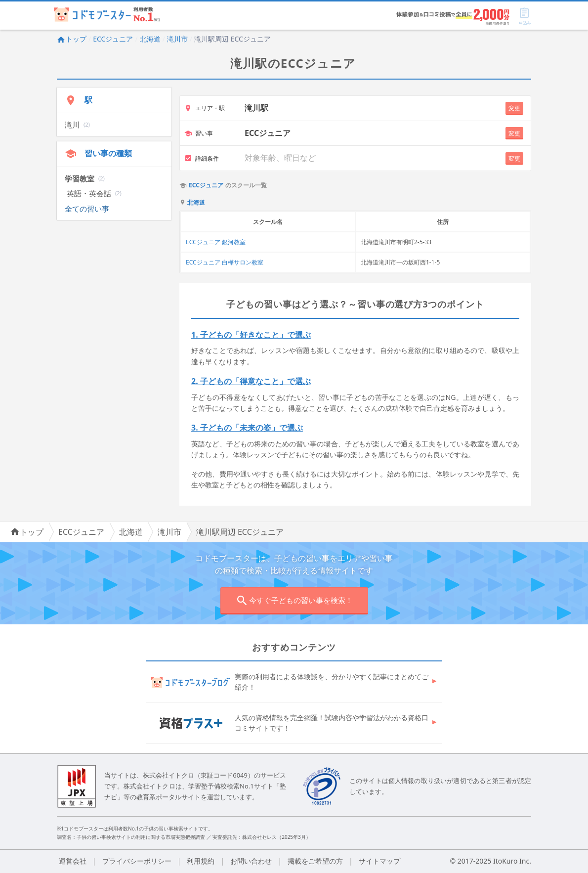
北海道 (150, 39)
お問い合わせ (251, 861)
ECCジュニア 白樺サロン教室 (225, 262)
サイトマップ (379, 861)
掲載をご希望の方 (315, 861)
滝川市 (177, 39)
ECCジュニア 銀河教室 (216, 242)
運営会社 (73, 861)
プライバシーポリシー (137, 861)
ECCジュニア (113, 39)
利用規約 (201, 861)
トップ (72, 39)
